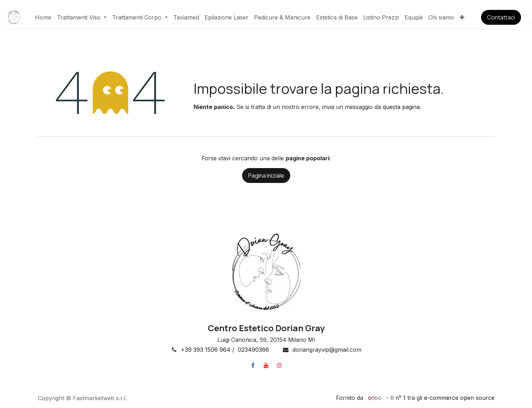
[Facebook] (253, 365)
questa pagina (401, 107)
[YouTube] (266, 365)
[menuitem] (43, 17)
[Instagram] (279, 365)
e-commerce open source (459, 398)
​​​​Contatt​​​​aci (501, 17)
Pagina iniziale (266, 176)
